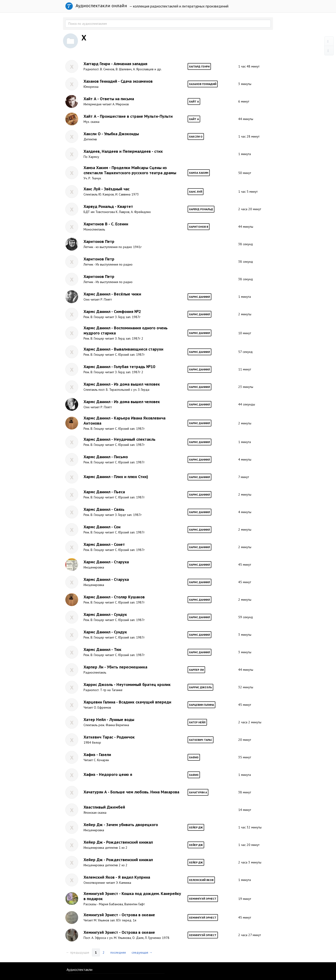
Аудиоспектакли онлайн (96, 6)
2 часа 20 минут (250, 209)
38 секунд (246, 244)
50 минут (245, 173)
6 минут (244, 101)
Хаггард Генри (199, 66)
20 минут (245, 740)
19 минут (245, 899)
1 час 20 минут (249, 845)
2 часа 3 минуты (250, 862)
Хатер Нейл (197, 722)
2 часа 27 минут (250, 935)
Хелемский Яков (201, 880)
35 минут (245, 757)
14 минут (245, 810)
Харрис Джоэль (200, 687)
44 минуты (246, 119)
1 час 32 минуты (250, 827)
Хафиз (194, 757)
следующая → (142, 952)
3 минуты (245, 84)
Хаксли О (196, 137)
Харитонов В (199, 227)
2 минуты (245, 314)
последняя (118, 952)
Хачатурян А (198, 792)
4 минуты (245, 459)
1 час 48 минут (249, 66)
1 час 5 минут (248, 192)
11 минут (245, 369)
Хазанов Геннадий (203, 84)
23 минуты (246, 387)
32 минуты (246, 687)
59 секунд (246, 617)
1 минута (245, 154)
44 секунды (247, 404)
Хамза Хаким (199, 173)
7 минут (244, 477)
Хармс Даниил (199, 297)
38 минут (245, 792)
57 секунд (245, 352)
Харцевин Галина (201, 705)
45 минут (245, 565)
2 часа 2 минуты (250, 722)
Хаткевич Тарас (201, 740)
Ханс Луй (196, 192)
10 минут (245, 333)
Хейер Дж (196, 827)
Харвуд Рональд (201, 209)
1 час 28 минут (249, 136)
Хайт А (194, 101)
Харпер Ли (196, 670)
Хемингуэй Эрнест (203, 899)
